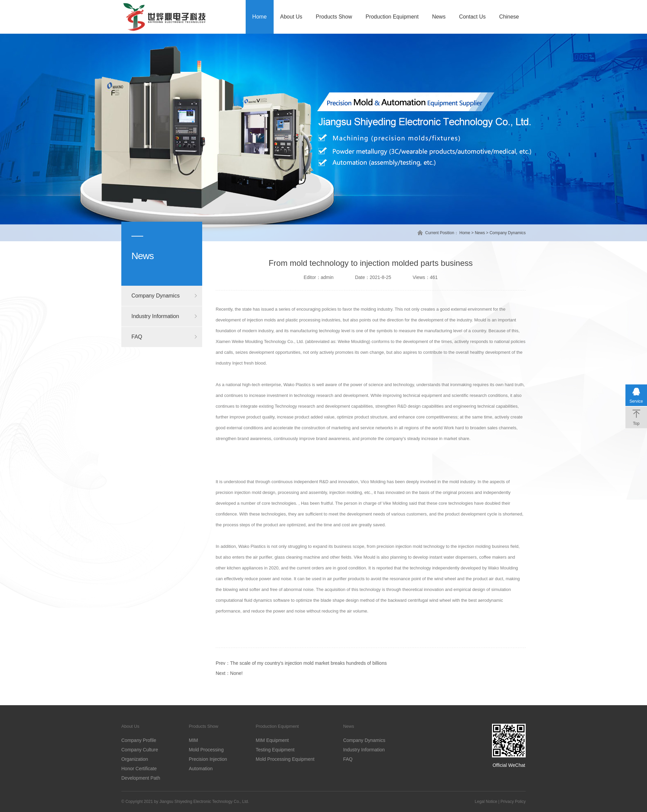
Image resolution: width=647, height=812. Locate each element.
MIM (193, 740)
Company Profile (139, 740)
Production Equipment (392, 17)
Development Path (141, 778)
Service (636, 401)
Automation (201, 769)
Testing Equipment (275, 750)
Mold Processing (206, 750)
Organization (135, 759)
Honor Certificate (139, 769)
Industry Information (155, 316)
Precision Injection (208, 759)
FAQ (137, 337)
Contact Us (472, 17)
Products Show (334, 17)
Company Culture (140, 750)
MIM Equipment (272, 740)
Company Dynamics (508, 233)
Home (260, 17)
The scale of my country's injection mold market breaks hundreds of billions (309, 663)
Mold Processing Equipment (285, 759)
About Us (291, 17)
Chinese (509, 17)
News (439, 17)
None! (236, 673)
